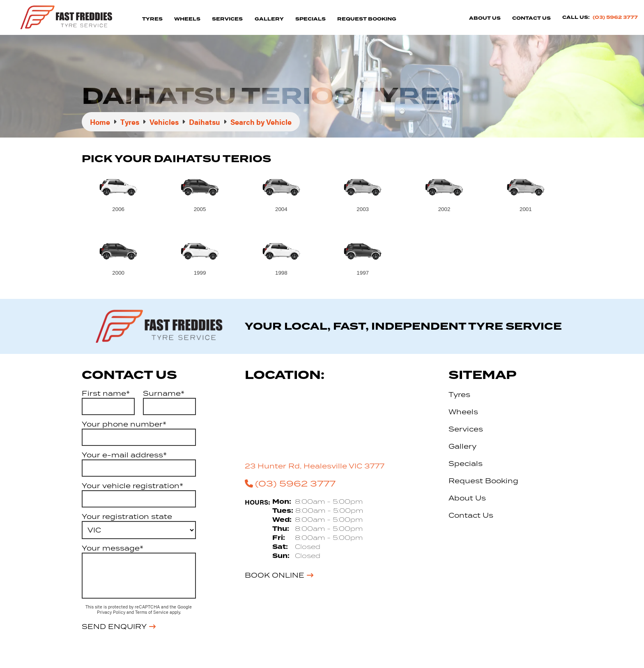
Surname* (164, 393)
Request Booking (367, 19)
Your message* (113, 548)
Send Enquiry (114, 627)
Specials (310, 19)
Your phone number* (124, 424)
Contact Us (531, 18)
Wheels (187, 19)
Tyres (152, 19)
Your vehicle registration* (132, 486)
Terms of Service (152, 612)
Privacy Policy (112, 612)
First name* (106, 393)
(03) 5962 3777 (615, 17)
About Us (485, 18)
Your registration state (127, 516)
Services (227, 19)
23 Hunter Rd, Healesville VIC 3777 (315, 466)
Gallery (269, 19)
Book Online (275, 575)
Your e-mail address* (124, 455)
